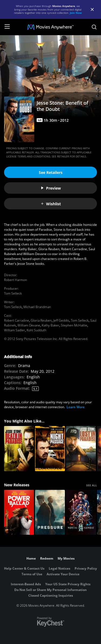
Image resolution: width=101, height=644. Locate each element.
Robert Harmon (15, 280)
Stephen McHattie (74, 325)
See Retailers (51, 172)
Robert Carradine (17, 320)
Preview (51, 188)
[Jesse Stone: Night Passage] (50, 449)
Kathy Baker (50, 325)
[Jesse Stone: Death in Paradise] (19, 449)
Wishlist (51, 204)
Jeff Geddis (61, 320)
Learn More (76, 407)
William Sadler (15, 330)
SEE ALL (92, 485)
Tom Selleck (13, 293)
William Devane (29, 325)
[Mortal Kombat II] (81, 512)
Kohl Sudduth (36, 330)
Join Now (76, 13)
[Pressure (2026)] (50, 512)
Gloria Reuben (41, 320)
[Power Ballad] (19, 512)
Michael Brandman (37, 307)
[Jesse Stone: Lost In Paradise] (81, 449)
